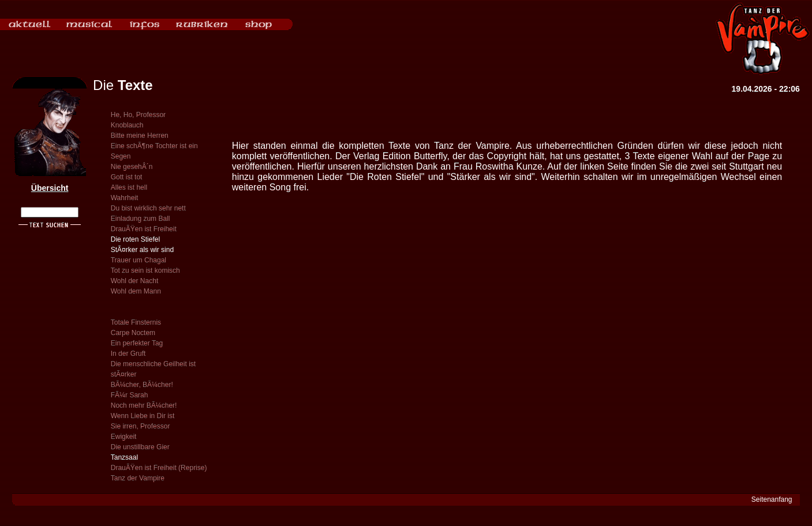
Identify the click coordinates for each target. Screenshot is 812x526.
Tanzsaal (124, 457)
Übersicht (50, 188)
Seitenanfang (772, 499)
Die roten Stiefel (135, 239)
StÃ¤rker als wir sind (142, 250)
